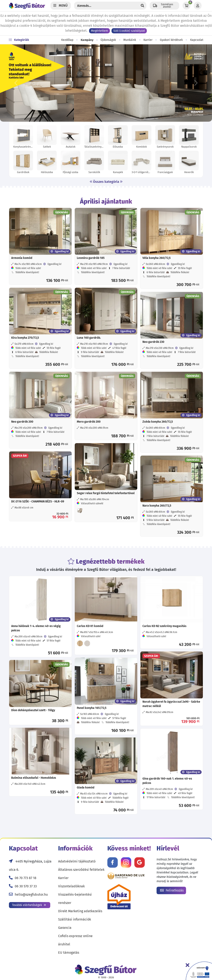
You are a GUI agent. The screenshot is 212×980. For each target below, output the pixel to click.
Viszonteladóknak (71, 886)
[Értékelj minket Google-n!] (140, 862)
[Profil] (198, 6)
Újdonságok (108, 40)
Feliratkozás (172, 890)
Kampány (87, 40)
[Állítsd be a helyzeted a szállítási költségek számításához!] (164, 6)
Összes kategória (106, 182)
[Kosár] (186, 6)
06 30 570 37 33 (26, 886)
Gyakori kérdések (171, 40)
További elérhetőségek (29, 905)
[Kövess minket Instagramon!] (126, 862)
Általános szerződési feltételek (81, 870)
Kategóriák (19, 40)
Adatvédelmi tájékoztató (77, 861)
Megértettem (99, 31)
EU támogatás (69, 953)
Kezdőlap (67, 40)
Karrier (148, 40)
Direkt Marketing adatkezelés (80, 911)
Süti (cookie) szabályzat (129, 31)
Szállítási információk (75, 919)
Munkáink (130, 40)
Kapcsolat (197, 40)
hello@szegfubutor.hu (31, 894)
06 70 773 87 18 (26, 878)
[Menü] (61, 6)
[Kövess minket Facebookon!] (113, 862)
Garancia (65, 928)
